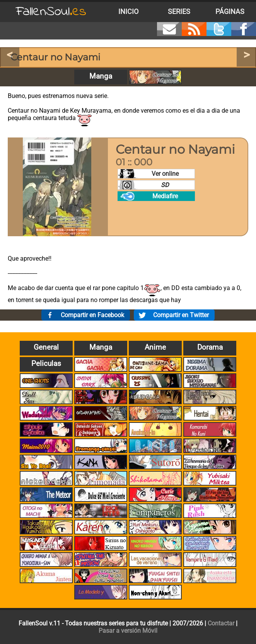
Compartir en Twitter (181, 315)
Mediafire (165, 196)
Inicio (128, 12)
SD (165, 185)
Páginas (230, 12)
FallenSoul (51, 12)
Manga (101, 76)
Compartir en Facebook (92, 315)
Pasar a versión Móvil (128, 631)
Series (179, 12)
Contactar (221, 623)
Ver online (165, 174)
